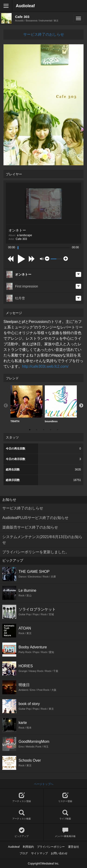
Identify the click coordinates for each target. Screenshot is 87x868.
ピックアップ (22, 832)
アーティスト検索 (22, 815)
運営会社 (74, 847)
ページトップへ (44, 784)
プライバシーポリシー (51, 847)
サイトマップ (39, 853)
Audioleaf (25, 6)
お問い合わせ (59, 853)
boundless (61, 404)
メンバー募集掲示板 (65, 832)
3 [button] (44, 430)
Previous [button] (6, 406)
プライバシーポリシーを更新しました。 (36, 552)
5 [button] (58, 430)
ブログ (24, 853)
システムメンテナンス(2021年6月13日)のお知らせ (42, 540)
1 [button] (30, 430)
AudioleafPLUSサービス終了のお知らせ (35, 518)
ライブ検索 (65, 815)
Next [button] (81, 406)
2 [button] (37, 430)
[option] (26, 404)
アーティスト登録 (22, 797)
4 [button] (51, 430)
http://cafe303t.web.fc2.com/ (45, 366)
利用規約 (28, 847)
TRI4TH (26, 404)
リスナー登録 (65, 797)
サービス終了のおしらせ (44, 34)
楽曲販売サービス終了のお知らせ (30, 527)
